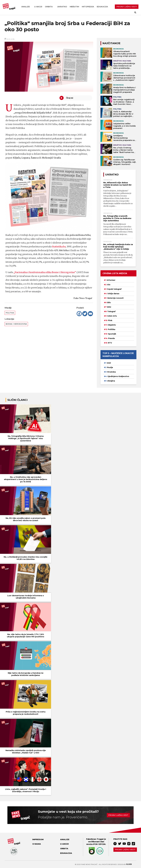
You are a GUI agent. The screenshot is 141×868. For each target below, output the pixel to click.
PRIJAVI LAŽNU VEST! (127, 7)
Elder (129, 864)
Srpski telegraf (114, 289)
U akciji (38, 7)
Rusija (110, 367)
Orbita (49, 7)
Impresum (38, 839)
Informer (111, 280)
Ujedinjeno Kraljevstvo (118, 376)
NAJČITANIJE (111, 43)
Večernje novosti (115, 298)
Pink (110, 320)
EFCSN (102, 844)
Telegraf (111, 311)
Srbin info (112, 316)
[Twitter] (85, 314)
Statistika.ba (59, 247)
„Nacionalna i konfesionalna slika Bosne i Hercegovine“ (45, 272)
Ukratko (62, 7)
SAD (109, 363)
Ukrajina (111, 381)
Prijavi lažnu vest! (125, 850)
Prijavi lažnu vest (118, 815)
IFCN (95, 844)
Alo (109, 285)
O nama (37, 844)
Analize (26, 7)
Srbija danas (113, 294)
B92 (109, 307)
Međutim (74, 7)
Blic (109, 303)
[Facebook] (79, 314)
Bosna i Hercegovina (16, 324)
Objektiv (112, 325)
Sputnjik (112, 334)
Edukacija (102, 7)
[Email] (90, 314)
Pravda (111, 338)
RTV (110, 343)
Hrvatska (111, 372)
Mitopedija (88, 7)
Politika (10, 313)
